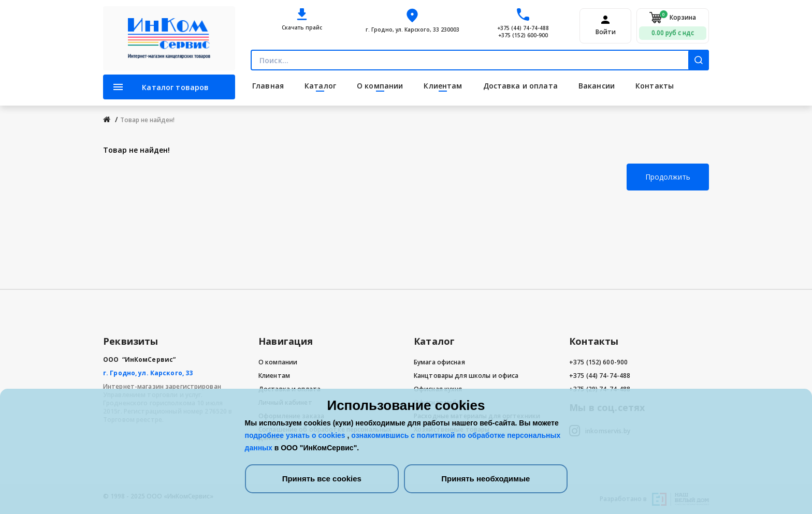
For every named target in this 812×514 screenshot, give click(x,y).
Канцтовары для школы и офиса (466, 376)
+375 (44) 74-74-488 (523, 28)
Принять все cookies (322, 479)
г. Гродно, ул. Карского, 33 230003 (412, 30)
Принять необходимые (485, 479)
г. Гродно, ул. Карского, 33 (148, 373)
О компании (278, 362)
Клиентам (274, 376)
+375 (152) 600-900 (523, 35)
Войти (606, 32)
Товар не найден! (147, 120)
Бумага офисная (439, 362)
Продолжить (668, 177)
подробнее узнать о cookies (296, 435)
